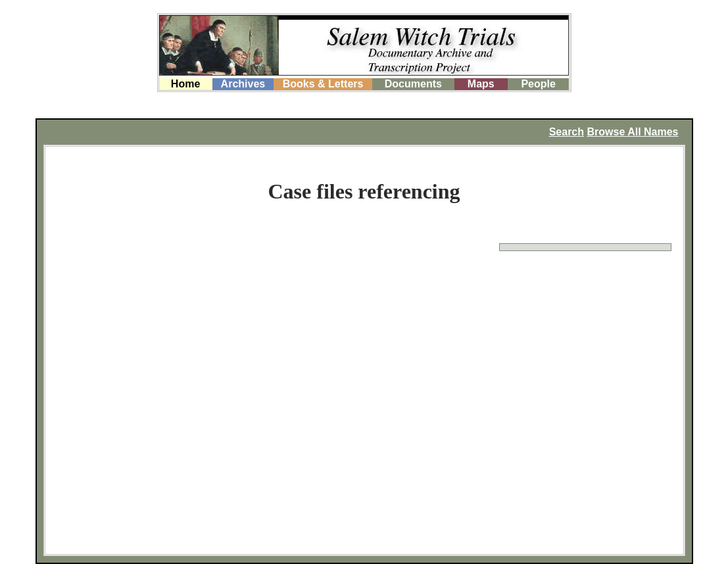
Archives (243, 84)
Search (567, 132)
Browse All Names (632, 132)
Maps (481, 84)
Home (185, 84)
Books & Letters (323, 84)
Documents (413, 84)
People (538, 84)
